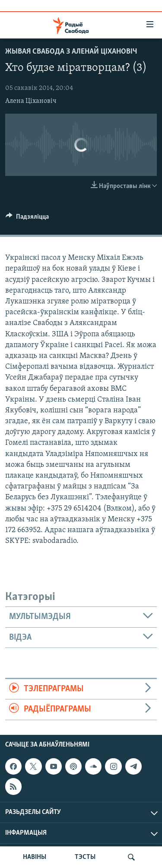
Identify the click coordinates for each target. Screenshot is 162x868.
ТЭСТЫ (85, 857)
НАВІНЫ (35, 857)
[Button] (27, 219)
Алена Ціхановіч (31, 101)
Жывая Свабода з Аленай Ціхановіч (71, 52)
